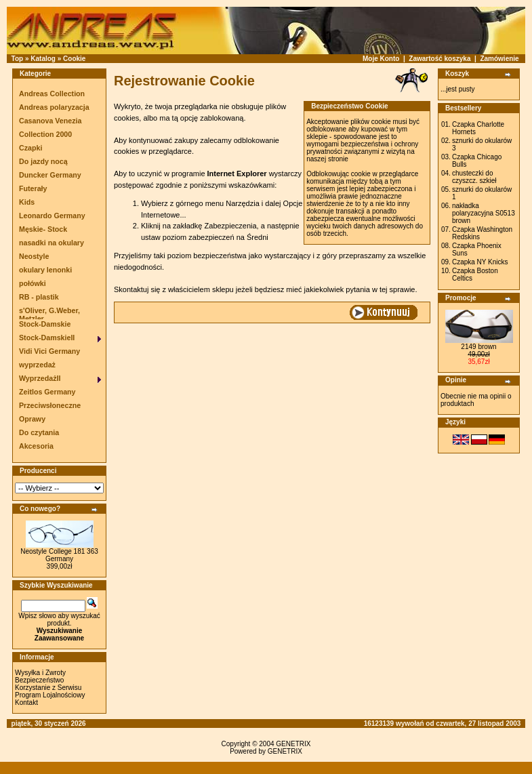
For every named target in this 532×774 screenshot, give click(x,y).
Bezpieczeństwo (39, 680)
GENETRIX (293, 744)
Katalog (43, 59)
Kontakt (26, 702)
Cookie (74, 59)
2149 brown (478, 347)
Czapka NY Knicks (480, 262)
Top (18, 59)
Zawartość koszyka (439, 59)
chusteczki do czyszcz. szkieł (474, 177)
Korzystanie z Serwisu (48, 688)
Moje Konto (381, 59)
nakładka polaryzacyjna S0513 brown (484, 213)
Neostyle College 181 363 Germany (59, 555)
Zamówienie (499, 59)
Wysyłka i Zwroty (40, 673)
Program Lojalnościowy (50, 695)
